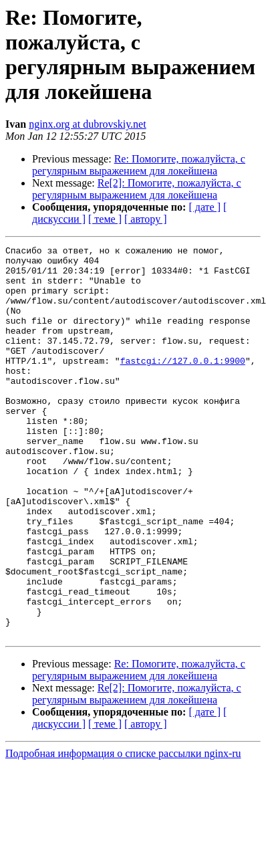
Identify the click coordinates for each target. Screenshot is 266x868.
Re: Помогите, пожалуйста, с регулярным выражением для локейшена (139, 165)
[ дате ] (205, 207)
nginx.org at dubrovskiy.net (88, 124)
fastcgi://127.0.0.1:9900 (183, 385)
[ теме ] (105, 219)
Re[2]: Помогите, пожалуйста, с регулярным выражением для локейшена (137, 189)
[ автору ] (145, 219)
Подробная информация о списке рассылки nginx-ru (123, 832)
